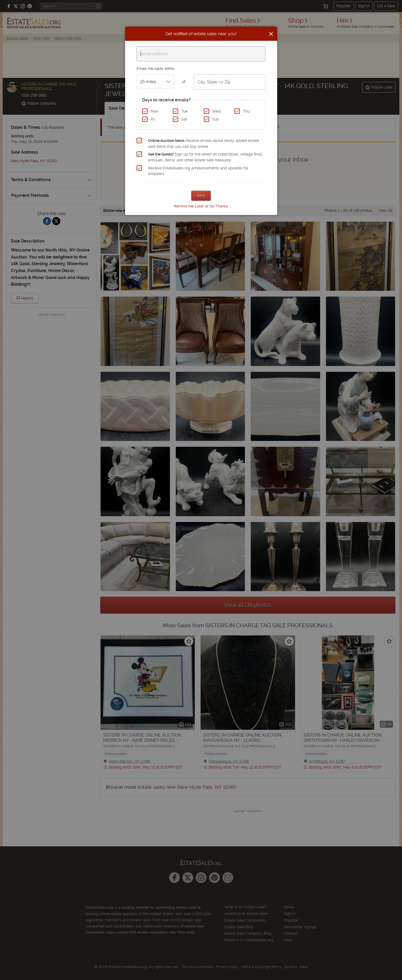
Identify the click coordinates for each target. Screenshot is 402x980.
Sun (216, 119)
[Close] (271, 34)
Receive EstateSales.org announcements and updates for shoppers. (198, 171)
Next (201, 196)
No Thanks (219, 206)
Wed (216, 111)
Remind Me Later (189, 206)
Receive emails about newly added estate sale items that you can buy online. (204, 144)
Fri (153, 119)
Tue (184, 111)
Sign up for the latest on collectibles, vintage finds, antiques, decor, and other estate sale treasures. (206, 157)
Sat (184, 119)
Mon (154, 111)
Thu (246, 111)
